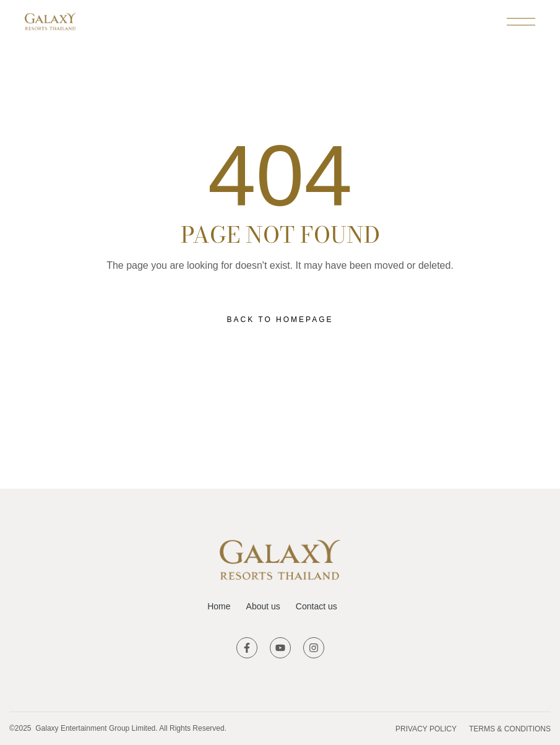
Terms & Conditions (510, 729)
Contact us (317, 606)
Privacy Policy (426, 729)
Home (219, 606)
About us (263, 606)
